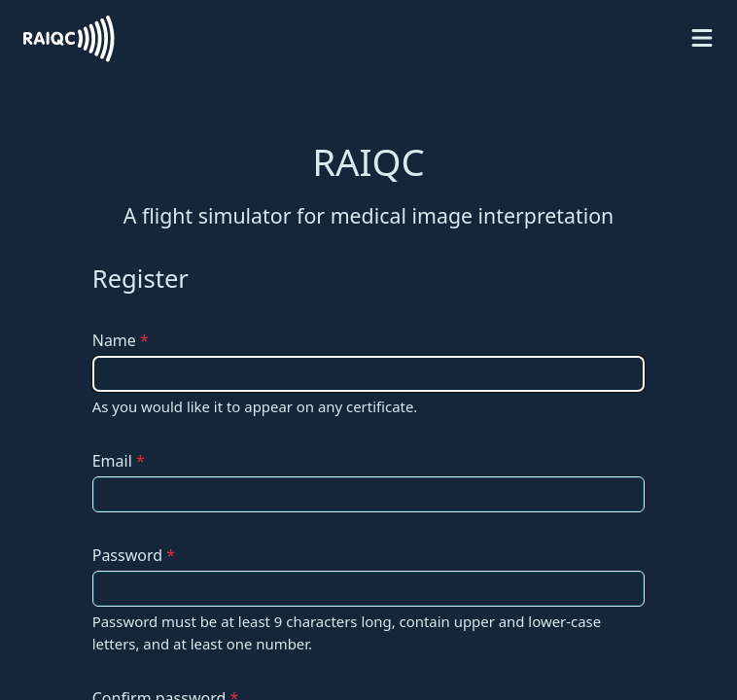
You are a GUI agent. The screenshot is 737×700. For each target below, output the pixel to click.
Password (134, 555)
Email (119, 461)
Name (121, 340)
